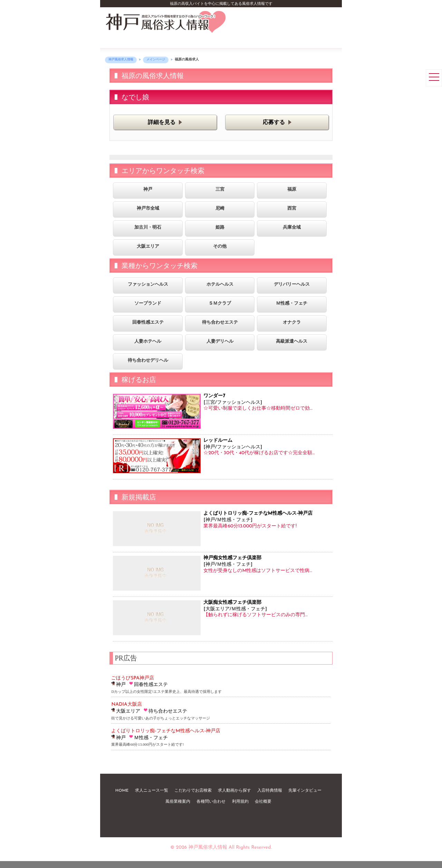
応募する (274, 123)
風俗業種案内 (178, 802)
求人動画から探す (234, 791)
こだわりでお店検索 (193, 791)
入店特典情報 (270, 791)
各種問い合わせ (211, 802)
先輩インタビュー (305, 791)
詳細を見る (162, 123)
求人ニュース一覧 (152, 791)
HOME (122, 791)
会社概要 (263, 802)
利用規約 (240, 802)
